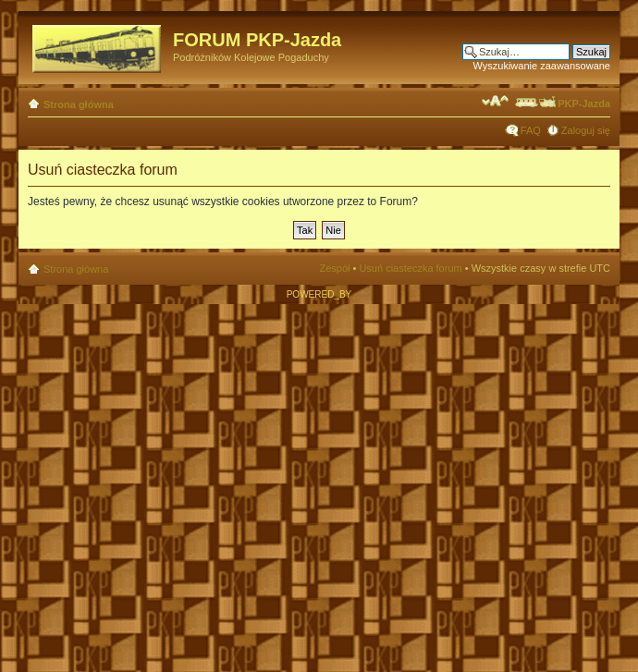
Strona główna (79, 104)
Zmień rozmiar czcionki (495, 101)
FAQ (531, 130)
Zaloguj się (586, 130)
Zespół (334, 268)
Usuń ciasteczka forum (410, 268)
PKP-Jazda (562, 104)
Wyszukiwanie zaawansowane (542, 66)
